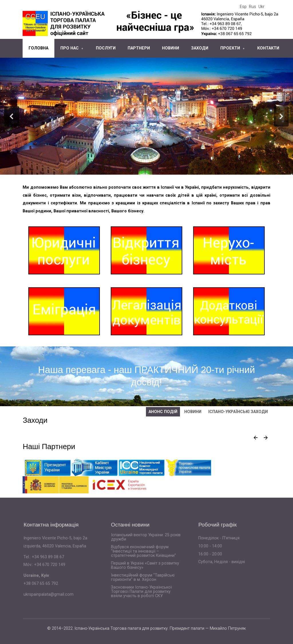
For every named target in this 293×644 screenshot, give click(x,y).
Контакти (268, 48)
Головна (38, 48)
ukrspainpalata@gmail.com (48, 594)
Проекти (230, 48)
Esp (243, 7)
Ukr (261, 7)
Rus (253, 7)
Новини (171, 48)
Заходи (200, 48)
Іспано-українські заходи (238, 412)
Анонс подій (163, 412)
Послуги (106, 48)
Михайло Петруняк (228, 628)
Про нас (70, 48)
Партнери (139, 48)
